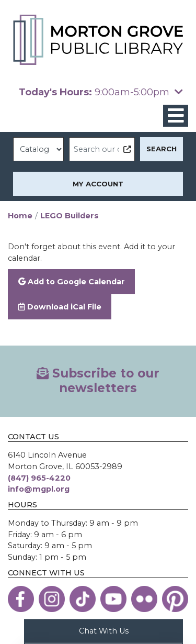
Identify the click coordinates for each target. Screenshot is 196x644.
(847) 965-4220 (39, 478)
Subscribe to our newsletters (98, 381)
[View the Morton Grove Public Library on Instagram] (52, 599)
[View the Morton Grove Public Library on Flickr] (144, 599)
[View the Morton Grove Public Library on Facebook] (21, 599)
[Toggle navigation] (176, 116)
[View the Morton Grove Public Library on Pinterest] (175, 599)
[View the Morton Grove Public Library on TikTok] (83, 599)
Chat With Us (104, 630)
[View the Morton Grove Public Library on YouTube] (113, 599)
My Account (98, 184)
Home (20, 216)
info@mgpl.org (39, 489)
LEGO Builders (70, 216)
